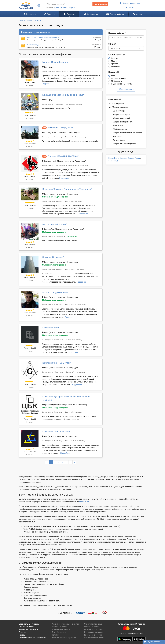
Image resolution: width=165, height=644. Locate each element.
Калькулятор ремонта (28, 629)
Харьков (123, 158)
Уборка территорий (121, 115)
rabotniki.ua (84, 502)
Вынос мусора (119, 111)
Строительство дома (93, 624)
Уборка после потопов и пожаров (127, 133)
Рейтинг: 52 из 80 (30, 205)
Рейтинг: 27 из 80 (30, 115)
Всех (113, 76)
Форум (137, 14)
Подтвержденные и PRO (122, 84)
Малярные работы (92, 627)
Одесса (131, 158)
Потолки (55, 635)
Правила (23, 635)
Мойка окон (118, 125)
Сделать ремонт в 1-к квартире (64, 8)
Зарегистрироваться (130, 3)
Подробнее (47, 84)
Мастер (114, 61)
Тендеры (50, 14)
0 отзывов (30, 85)
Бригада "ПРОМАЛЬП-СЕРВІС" (63, 156)
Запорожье (113, 161)
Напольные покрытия (94, 632)
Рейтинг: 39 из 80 (30, 452)
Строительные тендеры (29, 624)
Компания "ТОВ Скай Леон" (56, 431)
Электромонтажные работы (64, 638)
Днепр (116, 158)
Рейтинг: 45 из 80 (30, 278)
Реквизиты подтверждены (55, 197)
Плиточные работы (60, 627)
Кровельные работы (93, 635)
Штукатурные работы (61, 629)
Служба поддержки (154, 642)
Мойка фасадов (34, 45)
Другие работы (117, 104)
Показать (114, 72)
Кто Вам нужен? (117, 55)
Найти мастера (100, 4)
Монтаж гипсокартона (94, 629)
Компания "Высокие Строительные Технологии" (67, 189)
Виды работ (114, 99)
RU (39, 7)
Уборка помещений (121, 118)
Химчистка (118, 136)
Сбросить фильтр (126, 89)
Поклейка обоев (59, 632)
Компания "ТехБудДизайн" (61, 128)
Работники (29, 14)
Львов (138, 158)
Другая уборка (119, 140)
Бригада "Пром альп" (53, 257)
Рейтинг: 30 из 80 (30, 82)
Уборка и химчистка (119, 107)
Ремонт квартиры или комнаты (65, 624)
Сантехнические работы (95, 638)
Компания (115, 66)
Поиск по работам (116, 33)
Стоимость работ (26, 627)
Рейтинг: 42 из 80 (30, 144)
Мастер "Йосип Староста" (55, 62)
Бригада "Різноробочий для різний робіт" (63, 95)
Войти (130, 8)
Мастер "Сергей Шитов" (54, 224)
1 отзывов (30, 208)
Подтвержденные (119, 78)
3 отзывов (30, 316)
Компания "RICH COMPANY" (57, 363)
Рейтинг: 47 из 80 (30, 245)
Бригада (115, 64)
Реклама (23, 632)
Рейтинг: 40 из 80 (30, 384)
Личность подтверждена (54, 232)
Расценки (69, 14)
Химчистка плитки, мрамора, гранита (43, 37)
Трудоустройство (115, 14)
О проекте (141, 624)
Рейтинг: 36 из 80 (30, 177)
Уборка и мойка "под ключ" (125, 144)
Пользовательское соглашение (32, 638)
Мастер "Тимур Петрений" (56, 292)
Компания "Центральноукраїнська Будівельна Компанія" (66, 398)
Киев (111, 158)
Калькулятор (91, 14)
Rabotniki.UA (137, 634)
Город (111, 44)
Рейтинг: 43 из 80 (30, 348)
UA (39, 4)
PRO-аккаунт (117, 81)
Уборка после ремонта (123, 122)
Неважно (115, 58)
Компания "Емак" (51, 328)
